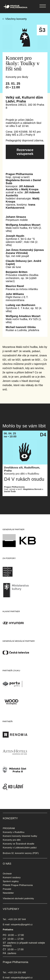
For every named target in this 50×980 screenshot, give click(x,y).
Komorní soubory (12, 877)
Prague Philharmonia (0, 0)
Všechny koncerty (16, 19)
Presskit (7, 889)
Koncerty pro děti (12, 840)
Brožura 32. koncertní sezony (17, 853)
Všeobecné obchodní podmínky (18, 898)
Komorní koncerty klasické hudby (20, 836)
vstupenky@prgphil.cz (22, 924)
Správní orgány (11, 881)
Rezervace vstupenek (25, 152)
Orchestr (7, 874)
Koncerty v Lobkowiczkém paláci (20, 848)
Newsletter (8, 893)
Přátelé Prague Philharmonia (18, 885)
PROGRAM (9, 828)
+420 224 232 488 (17, 972)
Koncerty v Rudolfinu (14, 832)
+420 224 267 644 (17, 919)
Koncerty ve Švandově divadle (19, 844)
